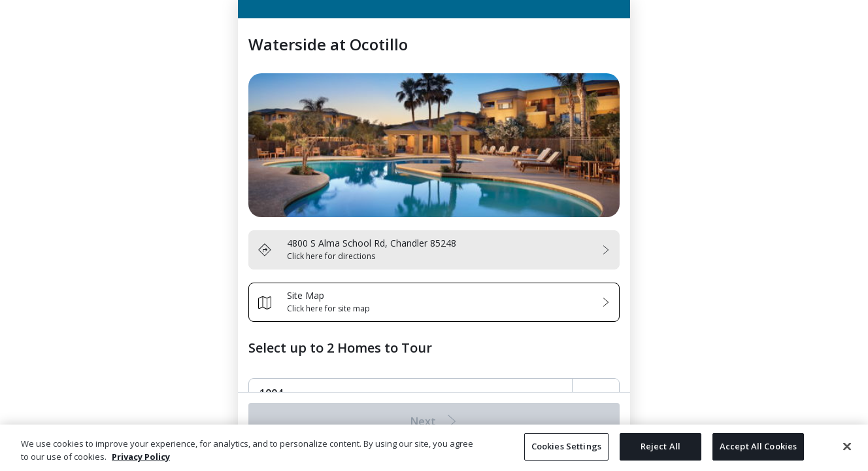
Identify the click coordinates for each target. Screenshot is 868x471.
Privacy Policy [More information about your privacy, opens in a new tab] (141, 457)
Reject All (660, 446)
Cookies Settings (566, 446)
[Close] (847, 446)
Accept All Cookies (758, 446)
